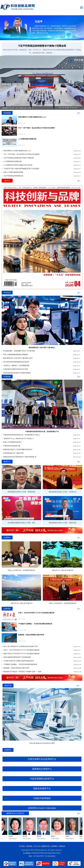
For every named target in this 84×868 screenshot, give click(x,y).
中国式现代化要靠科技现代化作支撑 (16, 369)
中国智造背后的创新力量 (12, 446)
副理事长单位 (46, 846)
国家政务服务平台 (42, 788)
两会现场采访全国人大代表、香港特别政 (21, 492)
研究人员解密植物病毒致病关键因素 (16, 354)
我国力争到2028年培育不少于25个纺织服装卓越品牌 (21, 654)
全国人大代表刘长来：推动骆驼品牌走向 (21, 570)
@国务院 (42, 808)
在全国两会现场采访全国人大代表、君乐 (21, 523)
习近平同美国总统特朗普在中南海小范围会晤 (42, 46)
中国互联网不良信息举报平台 (42, 759)
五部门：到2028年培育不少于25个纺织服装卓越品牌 (36, 613)
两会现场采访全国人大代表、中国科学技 (63, 523)
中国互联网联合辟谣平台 (42, 779)
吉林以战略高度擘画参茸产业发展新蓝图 (17, 657)
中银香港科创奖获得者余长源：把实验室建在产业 (42, 431)
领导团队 (29, 846)
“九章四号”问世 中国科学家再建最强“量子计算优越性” (21, 169)
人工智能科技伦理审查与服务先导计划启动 (18, 165)
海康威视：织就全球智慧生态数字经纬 (31, 635)
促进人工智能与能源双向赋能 (13, 172)
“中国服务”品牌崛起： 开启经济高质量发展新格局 (35, 624)
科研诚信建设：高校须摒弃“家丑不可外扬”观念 (19, 351)
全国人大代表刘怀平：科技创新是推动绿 (63, 603)
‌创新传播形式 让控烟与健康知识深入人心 (32, 117)
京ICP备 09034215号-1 (53, 853)
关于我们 (22, 846)
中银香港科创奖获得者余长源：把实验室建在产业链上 (22, 435)
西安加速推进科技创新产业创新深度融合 (17, 373)
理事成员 (62, 846)
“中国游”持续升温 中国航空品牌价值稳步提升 (19, 661)
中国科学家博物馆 (42, 798)
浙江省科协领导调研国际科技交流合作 (16, 362)
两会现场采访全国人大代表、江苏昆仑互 (63, 492)
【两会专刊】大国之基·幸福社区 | (63, 570)
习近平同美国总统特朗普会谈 (13, 176)
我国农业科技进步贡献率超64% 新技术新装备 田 (20, 457)
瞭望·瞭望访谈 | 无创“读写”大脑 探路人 (42, 348)
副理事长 (55, 846)
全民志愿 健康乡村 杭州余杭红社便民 (42, 743)
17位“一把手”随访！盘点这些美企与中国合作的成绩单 (36, 128)
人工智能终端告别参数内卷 (27, 139)
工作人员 (37, 846)
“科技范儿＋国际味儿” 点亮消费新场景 (16, 365)
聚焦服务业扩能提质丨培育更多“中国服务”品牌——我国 (22, 672)
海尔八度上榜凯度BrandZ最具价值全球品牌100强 (20, 646)
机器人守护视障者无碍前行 (12, 442)
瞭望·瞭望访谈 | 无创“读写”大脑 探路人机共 (18, 358)
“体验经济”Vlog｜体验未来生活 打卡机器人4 (19, 438)
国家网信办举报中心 (42, 769)
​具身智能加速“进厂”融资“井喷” (14, 453)
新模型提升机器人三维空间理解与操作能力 (18, 449)
